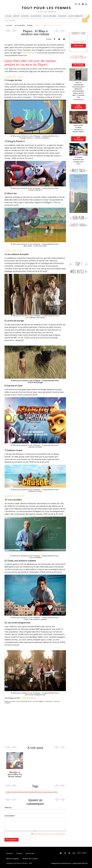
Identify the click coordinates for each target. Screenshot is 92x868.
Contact (18, 852)
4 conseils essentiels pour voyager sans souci (78, 154)
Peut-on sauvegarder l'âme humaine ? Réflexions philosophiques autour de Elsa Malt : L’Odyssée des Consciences (78, 89)
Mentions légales (12, 858)
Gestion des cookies (28, 858)
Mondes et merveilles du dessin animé (15, 774)
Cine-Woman (29, 53)
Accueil (9, 16)
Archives (9, 852)
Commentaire (10, 815)
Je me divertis (36, 16)
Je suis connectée (75, 16)
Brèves (16, 16)
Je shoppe (25, 16)
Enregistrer (11, 838)
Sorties (28, 25)
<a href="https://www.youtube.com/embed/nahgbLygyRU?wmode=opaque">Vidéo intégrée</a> (29, 723)
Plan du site (28, 852)
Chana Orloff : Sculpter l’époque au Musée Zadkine (78, 123)
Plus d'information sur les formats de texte (50, 833)
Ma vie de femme (50, 16)
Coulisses (62, 16)
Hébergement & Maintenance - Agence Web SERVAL (71, 863)
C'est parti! (78, 45)
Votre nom (8, 807)
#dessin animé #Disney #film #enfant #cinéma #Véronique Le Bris (30, 791)
